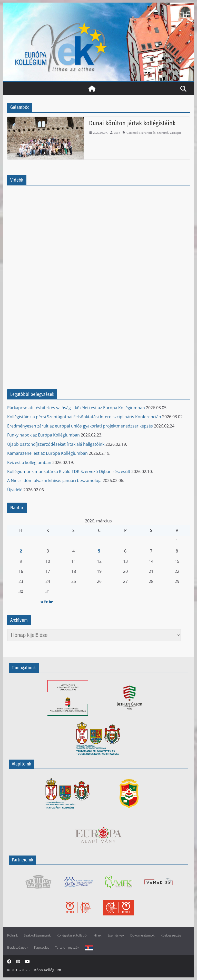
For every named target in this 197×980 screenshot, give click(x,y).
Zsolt (117, 133)
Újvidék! (15, 490)
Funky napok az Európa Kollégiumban (43, 435)
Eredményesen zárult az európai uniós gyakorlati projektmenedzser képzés (80, 426)
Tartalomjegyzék (67, 947)
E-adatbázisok (18, 947)
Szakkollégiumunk (37, 935)
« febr (47, 602)
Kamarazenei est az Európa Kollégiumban (47, 453)
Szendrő (162, 133)
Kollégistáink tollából (72, 935)
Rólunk (12, 935)
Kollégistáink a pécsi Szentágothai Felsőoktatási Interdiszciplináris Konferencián (84, 417)
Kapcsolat (41, 947)
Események (116, 935)
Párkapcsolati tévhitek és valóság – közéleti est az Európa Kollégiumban (76, 408)
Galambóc (133, 133)
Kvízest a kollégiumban (29, 462)
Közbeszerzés (171, 935)
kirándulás (148, 133)
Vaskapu (175, 133)
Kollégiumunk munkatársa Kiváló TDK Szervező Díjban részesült (69, 471)
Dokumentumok (142, 935)
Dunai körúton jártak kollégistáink (132, 123)
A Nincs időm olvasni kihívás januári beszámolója (54, 480)
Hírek (97, 935)
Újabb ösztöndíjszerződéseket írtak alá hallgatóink (56, 444)
